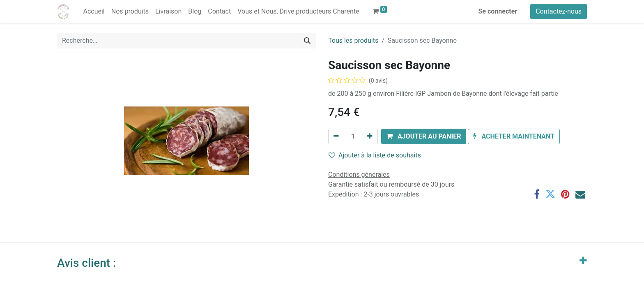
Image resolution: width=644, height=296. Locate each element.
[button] (424, 136)
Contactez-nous (559, 11)
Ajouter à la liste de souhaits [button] (375, 155)
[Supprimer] (336, 136)
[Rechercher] (307, 41)
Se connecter (498, 11)
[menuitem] (94, 12)
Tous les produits (353, 40)
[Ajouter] (370, 136)
